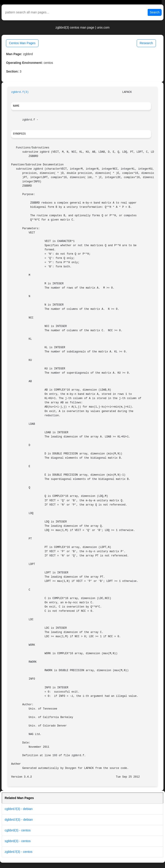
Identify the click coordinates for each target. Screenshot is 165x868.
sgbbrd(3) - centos (18, 841)
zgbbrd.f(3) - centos (19, 852)
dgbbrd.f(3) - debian (19, 820)
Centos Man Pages (22, 43)
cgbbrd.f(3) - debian (19, 809)
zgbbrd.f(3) (20, 92)
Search (155, 12)
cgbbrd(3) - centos (18, 830)
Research (146, 43)
